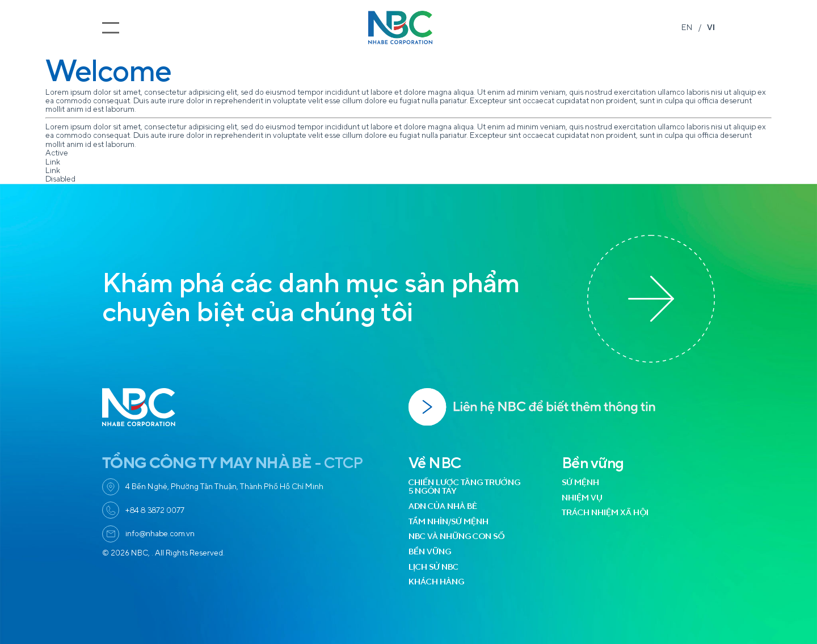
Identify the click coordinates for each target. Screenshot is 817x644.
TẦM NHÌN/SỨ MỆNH (448, 522)
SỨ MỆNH (580, 483)
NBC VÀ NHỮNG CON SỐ (456, 536)
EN (687, 28)
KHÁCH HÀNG (436, 582)
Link (53, 162)
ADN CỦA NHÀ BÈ (443, 506)
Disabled (60, 179)
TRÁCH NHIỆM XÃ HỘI (605, 513)
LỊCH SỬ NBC (433, 567)
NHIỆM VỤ (582, 498)
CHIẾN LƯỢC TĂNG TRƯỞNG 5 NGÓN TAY (464, 487)
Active (57, 153)
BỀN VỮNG (430, 552)
